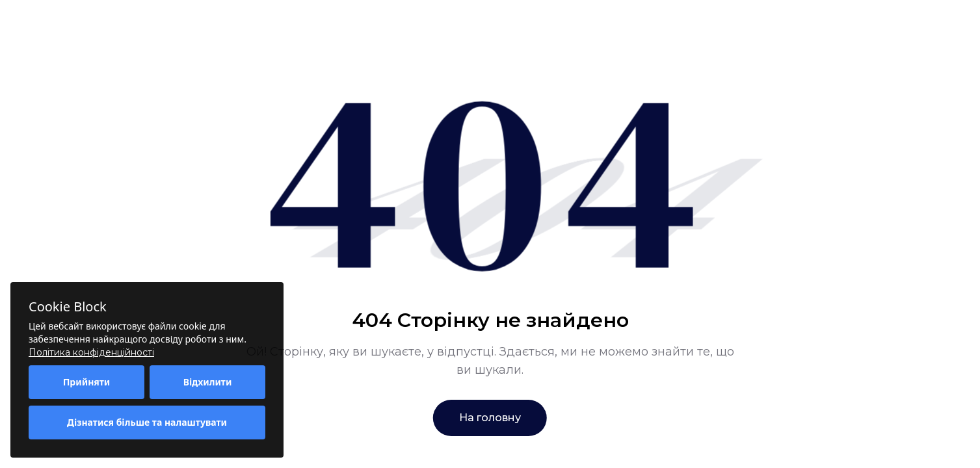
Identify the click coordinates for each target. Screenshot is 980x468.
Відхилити (208, 382)
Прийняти (87, 382)
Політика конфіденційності (91, 352)
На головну (490, 418)
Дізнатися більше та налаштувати (147, 422)
